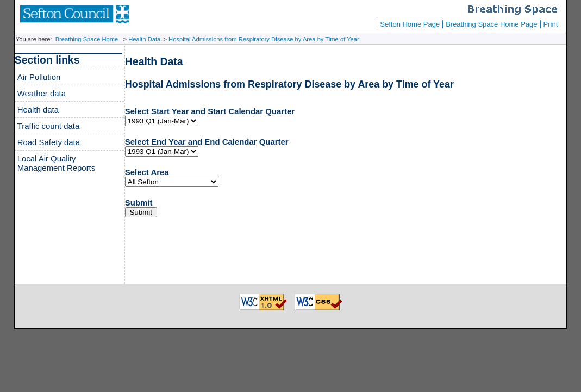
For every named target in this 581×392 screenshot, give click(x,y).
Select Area (147, 172)
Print (551, 24)
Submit (139, 203)
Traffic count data (48, 126)
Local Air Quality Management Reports (57, 163)
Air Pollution (39, 77)
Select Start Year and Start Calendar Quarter (210, 111)
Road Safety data (49, 142)
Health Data (144, 39)
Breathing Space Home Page (491, 24)
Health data (38, 110)
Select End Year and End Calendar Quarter (207, 142)
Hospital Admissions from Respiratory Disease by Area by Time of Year (264, 39)
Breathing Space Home (87, 39)
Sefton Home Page (410, 24)
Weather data (42, 93)
